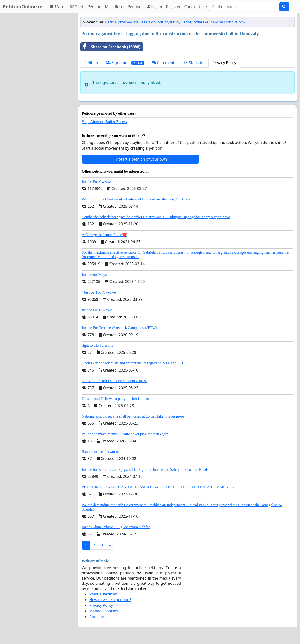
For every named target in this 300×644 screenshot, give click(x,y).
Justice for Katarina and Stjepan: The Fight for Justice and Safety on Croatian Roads (145, 469)
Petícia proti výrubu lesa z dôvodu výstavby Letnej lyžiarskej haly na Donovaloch (175, 22)
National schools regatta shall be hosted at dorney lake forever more (133, 416)
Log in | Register (164, 7)
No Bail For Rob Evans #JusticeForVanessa (115, 381)
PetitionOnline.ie (22, 6)
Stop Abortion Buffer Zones (104, 122)
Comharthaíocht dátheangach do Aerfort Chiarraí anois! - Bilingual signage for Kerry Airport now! (156, 217)
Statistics (194, 63)
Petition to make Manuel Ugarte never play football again (125, 434)
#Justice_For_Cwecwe (99, 292)
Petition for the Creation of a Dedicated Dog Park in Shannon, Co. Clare (136, 199)
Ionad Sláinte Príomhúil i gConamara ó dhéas (116, 527)
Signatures (125, 63)
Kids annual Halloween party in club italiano (115, 399)
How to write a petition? (110, 600)
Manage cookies (104, 611)
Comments (164, 63)
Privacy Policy (224, 63)
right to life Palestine (97, 345)
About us (97, 617)
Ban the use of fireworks (100, 452)
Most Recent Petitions (124, 7)
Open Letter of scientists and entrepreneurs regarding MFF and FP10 (133, 363)
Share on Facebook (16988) (111, 47)
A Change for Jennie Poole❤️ (104, 235)
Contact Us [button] (194, 7)
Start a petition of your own (140, 159)
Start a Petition (86, 7)
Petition (91, 63)
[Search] (244, 7)
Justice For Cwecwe (97, 182)
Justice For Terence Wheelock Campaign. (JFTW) (119, 328)
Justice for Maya (94, 275)
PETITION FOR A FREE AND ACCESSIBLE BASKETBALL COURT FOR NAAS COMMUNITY (158, 487)
